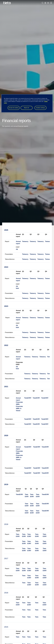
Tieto (27, 494)
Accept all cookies (14, 108)
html (17, 288)
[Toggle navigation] (51, 3)
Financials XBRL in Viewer (19, 408)
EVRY (27, 497)
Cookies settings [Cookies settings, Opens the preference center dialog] (40, 108)
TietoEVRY (28, 398)
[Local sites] (45, 3)
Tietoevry (25, 241)
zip (17, 249)
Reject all (27, 108)
